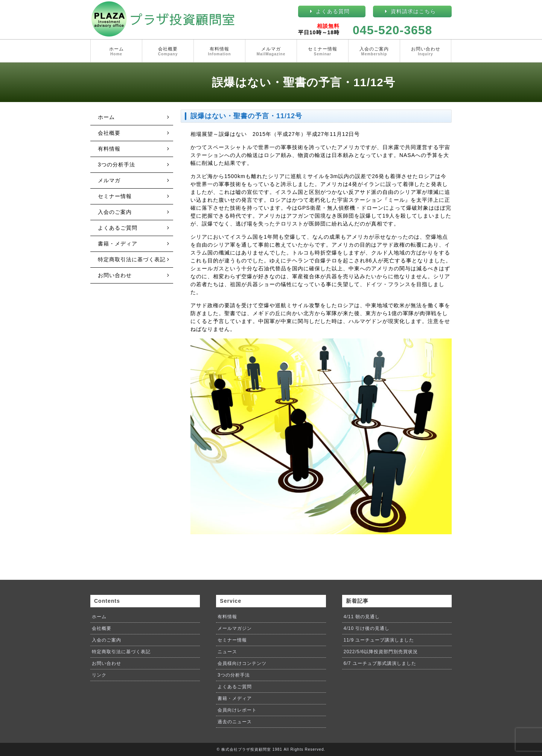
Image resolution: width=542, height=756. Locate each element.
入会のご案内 (374, 52)
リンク (99, 675)
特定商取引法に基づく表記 (132, 259)
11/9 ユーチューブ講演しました (379, 640)
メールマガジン (235, 628)
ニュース (227, 652)
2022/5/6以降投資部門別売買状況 (381, 652)
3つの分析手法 (116, 165)
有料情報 (219, 52)
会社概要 (168, 52)
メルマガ (271, 52)
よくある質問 (333, 11)
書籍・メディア (118, 244)
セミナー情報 (323, 52)
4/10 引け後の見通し (367, 628)
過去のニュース (235, 722)
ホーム (116, 52)
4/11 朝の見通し (362, 617)
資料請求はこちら (413, 11)
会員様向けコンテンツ (242, 663)
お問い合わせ (426, 52)
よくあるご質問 (118, 228)
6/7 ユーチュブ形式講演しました (380, 663)
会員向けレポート (237, 710)
